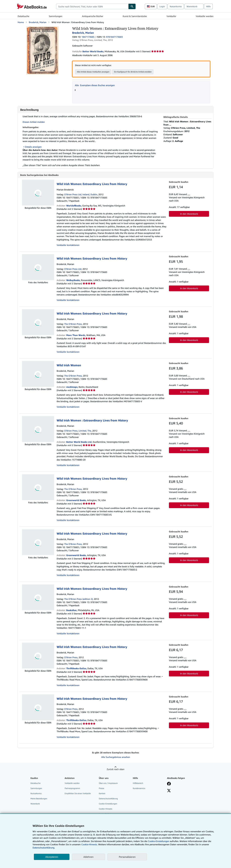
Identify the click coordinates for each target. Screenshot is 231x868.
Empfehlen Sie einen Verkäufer (78, 794)
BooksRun (71, 610)
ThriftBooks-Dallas (76, 669)
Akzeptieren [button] (52, 857)
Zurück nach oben (116, 769)
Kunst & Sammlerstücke (135, 16)
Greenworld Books (76, 500)
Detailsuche (23, 16)
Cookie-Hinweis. (89, 844)
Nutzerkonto (176, 6)
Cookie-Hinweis (105, 809)
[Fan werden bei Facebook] (169, 784)
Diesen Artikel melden (34, 122)
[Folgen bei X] (169, 791)
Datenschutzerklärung (108, 799)
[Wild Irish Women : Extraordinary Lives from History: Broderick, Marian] (43, 28)
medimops (72, 387)
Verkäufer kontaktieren (68, 245)
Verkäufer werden (205, 16)
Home (21, 22)
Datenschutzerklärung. (44, 848)
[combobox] (92, 6)
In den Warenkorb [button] (189, 214)
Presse (101, 788)
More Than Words (76, 335)
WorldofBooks (74, 206)
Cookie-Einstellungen (159, 841)
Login (162, 6)
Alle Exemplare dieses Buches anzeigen (95, 85)
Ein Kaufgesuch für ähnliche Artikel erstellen (133, 72)
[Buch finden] (132, 6)
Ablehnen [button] (88, 857)
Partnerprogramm (72, 788)
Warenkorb (35, 804)
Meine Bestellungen (39, 799)
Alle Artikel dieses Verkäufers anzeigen (93, 72)
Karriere (102, 794)
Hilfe (208, 6)
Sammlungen (56, 16)
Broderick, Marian (38, 22)
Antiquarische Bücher (93, 16)
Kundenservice (139, 788)
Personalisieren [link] (127, 857)
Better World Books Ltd (79, 442)
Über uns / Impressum (108, 783)
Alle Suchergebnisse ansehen (116, 757)
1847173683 (88, 37)
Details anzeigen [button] (33, 147)
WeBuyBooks (73, 280)
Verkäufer (171, 16)
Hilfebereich (138, 783)
